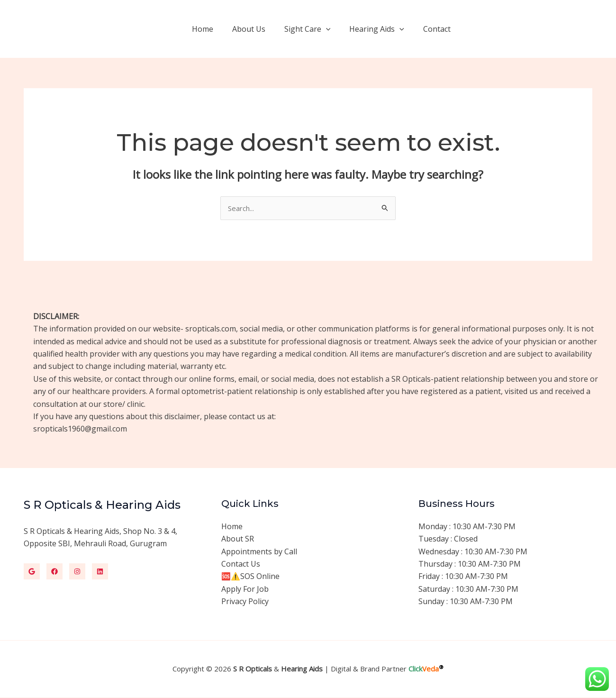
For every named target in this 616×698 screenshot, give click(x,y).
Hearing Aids (382, 29)
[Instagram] (77, 572)
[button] (531, 29)
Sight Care (317, 29)
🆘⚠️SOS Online (250, 577)
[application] (335, 29)
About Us (262, 29)
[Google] (32, 572)
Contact (439, 29)
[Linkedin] (100, 572)
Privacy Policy (245, 602)
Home (220, 29)
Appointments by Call (259, 552)
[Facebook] (54, 572)
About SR (238, 540)
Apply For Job (245, 590)
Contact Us (241, 565)
